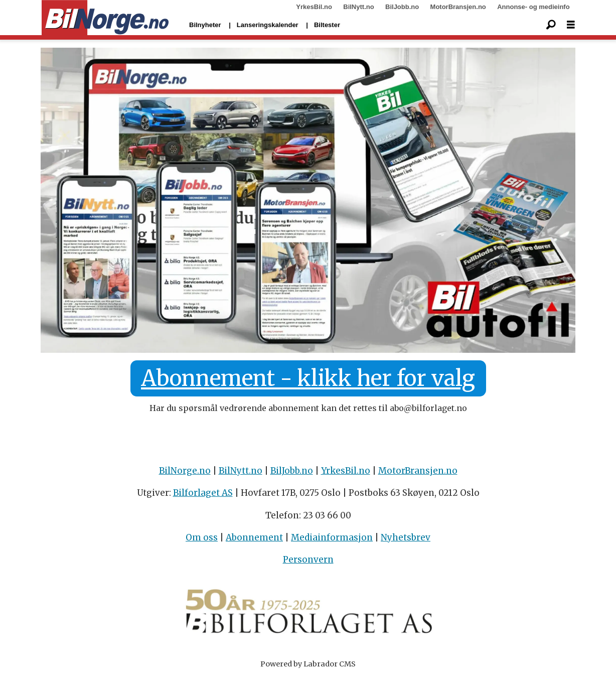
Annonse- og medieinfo (533, 7)
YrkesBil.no (314, 7)
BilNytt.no (358, 7)
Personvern (308, 560)
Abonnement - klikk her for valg (308, 378)
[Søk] (551, 25)
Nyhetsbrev (406, 537)
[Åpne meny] (571, 25)
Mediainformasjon (332, 537)
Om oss (202, 537)
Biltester (327, 25)
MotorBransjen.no (458, 7)
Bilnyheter (205, 25)
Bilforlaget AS (203, 493)
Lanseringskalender (268, 25)
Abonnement (254, 537)
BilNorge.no (185, 471)
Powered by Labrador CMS (308, 664)
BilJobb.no (402, 7)
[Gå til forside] (105, 18)
